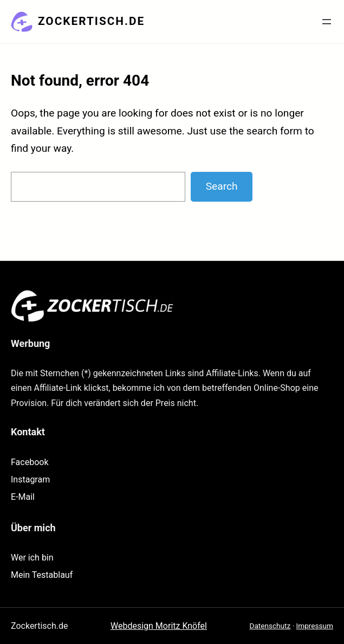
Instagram (30, 479)
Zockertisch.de (91, 21)
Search (222, 186)
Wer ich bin (32, 558)
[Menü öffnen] (327, 22)
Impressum (315, 626)
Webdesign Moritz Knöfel (159, 626)
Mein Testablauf (42, 575)
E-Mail (23, 497)
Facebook (30, 462)
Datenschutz (270, 626)
